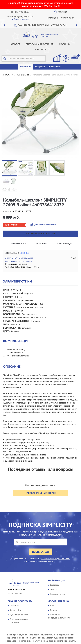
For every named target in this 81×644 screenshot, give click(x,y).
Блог (52, 606)
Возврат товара (58, 594)
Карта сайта (15, 610)
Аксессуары (55, 67)
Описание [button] (41, 244)
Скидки (54, 610)
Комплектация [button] (64, 244)
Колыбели (26, 67)
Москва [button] (24, 253)
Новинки (65, 44)
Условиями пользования (36, 561)
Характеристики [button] (18, 244)
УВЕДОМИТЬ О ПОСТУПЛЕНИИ (40, 234)
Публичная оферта (19, 615)
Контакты (41, 50)
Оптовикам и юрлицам (40, 44)
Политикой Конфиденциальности (56, 559)
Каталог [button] (15, 44)
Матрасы (40, 67)
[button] (20, 19)
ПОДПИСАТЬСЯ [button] (40, 552)
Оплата (54, 590)
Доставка (55, 585)
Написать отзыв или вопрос (41, 493)
